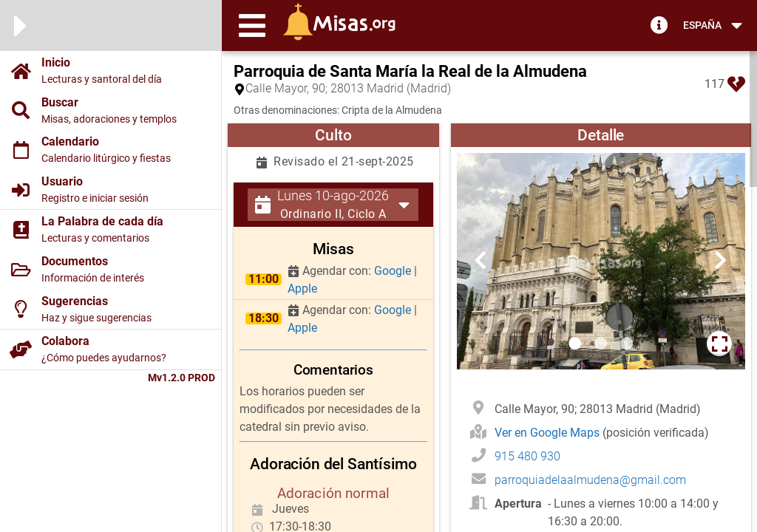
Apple (302, 289)
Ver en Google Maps (549, 433)
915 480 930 (527, 456)
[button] (252, 25)
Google (394, 271)
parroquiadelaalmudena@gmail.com (590, 480)
